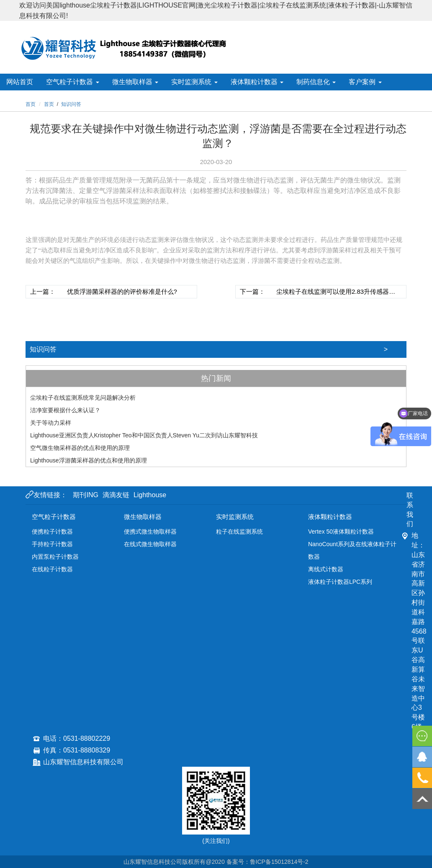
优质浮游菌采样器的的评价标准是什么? (122, 291)
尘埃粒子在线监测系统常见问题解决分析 (83, 398)
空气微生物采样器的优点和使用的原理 (80, 448)
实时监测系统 (194, 82)
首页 (49, 104)
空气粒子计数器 (72, 82)
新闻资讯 (23, 99)
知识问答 (218, 349)
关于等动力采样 (51, 423)
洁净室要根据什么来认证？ (65, 410)
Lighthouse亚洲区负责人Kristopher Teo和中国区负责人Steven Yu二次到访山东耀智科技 (144, 435)
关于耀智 (69, 99)
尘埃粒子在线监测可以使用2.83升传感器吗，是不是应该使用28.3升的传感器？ (333, 293)
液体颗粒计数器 (257, 82)
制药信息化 (316, 82)
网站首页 (20, 82)
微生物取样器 (135, 82)
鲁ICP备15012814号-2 (279, 862)
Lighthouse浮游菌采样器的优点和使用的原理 (89, 460)
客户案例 (365, 82)
